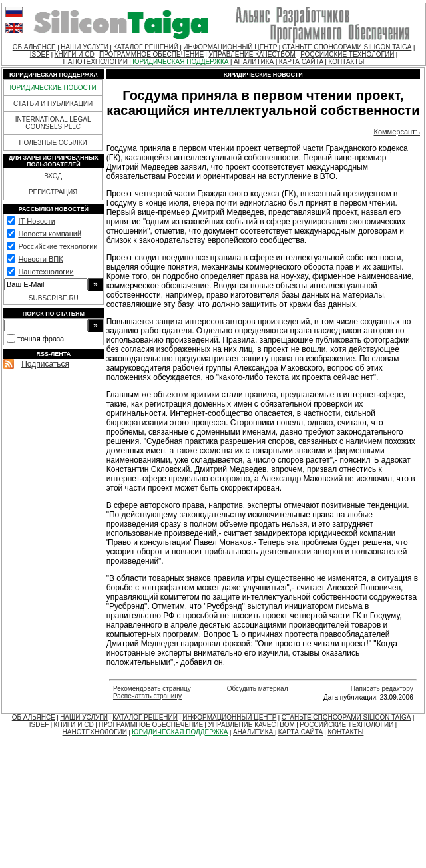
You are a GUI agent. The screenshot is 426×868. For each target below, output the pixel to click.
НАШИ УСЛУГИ (85, 47)
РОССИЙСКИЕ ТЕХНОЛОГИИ (347, 54)
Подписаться (45, 364)
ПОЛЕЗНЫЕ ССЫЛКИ (53, 143)
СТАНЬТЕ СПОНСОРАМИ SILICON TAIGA (347, 47)
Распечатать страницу (147, 696)
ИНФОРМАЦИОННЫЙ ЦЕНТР (230, 47)
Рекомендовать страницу (152, 689)
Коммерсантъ (397, 132)
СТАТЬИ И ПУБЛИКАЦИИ (53, 104)
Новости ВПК (40, 259)
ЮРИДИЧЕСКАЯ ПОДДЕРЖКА (180, 62)
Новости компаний (50, 234)
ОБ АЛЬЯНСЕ (34, 47)
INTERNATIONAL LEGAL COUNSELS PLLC (53, 123)
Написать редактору (382, 689)
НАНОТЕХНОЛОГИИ (96, 62)
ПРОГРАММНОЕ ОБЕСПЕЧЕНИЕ (151, 54)
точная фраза (41, 339)
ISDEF (40, 54)
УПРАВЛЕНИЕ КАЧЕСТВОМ (252, 54)
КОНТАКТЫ (346, 62)
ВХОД (53, 176)
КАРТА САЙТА (301, 62)
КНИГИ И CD (75, 54)
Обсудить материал (258, 689)
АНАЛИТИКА (255, 62)
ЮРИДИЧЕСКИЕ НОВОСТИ (53, 88)
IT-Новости (36, 221)
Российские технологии (58, 246)
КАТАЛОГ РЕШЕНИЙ (146, 47)
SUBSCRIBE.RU (54, 298)
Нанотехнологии (46, 272)
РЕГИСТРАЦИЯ (53, 192)
